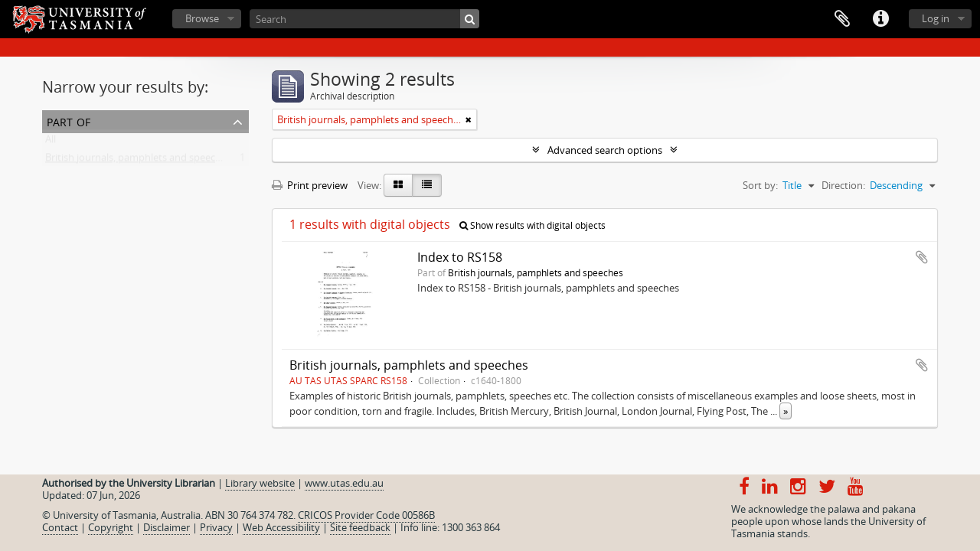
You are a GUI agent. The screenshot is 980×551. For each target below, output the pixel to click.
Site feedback (360, 527)
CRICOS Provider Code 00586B (366, 515)
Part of (69, 121)
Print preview (310, 185)
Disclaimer (167, 527)
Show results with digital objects (532, 225)
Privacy (216, 527)
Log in (936, 18)
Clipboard (842, 19)
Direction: (843, 185)
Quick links (880, 19)
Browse (202, 18)
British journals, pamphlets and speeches (138, 161)
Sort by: (760, 185)
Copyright (111, 527)
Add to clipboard (922, 257)
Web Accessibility (281, 527)
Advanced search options (605, 150)
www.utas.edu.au (344, 483)
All (51, 142)
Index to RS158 (460, 257)
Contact (60, 527)
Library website (260, 483)
